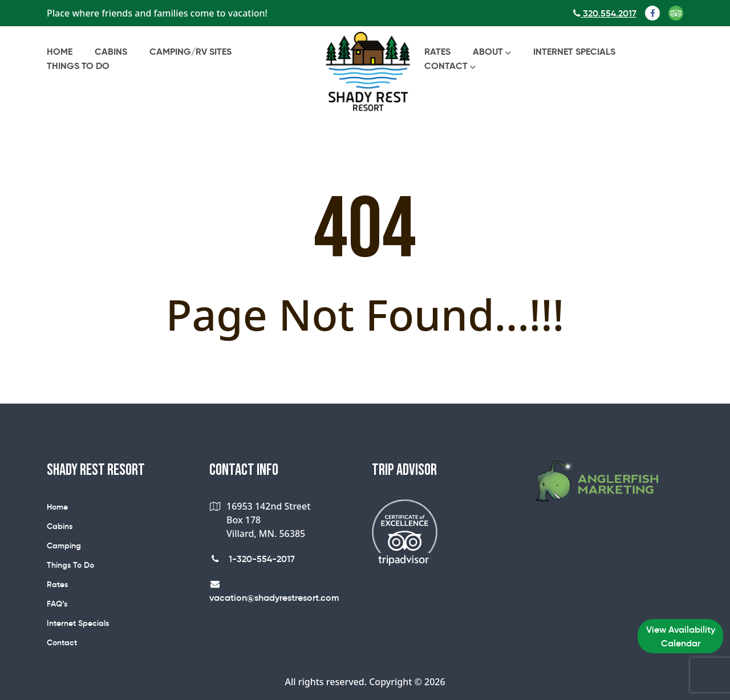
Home (60, 52)
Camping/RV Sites (190, 52)
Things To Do (78, 66)
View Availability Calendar (681, 636)
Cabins (111, 52)
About (488, 52)
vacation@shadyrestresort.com (274, 591)
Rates (437, 52)
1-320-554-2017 (252, 559)
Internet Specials (574, 52)
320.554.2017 (605, 13)
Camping (64, 546)
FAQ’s (57, 604)
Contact (446, 66)
